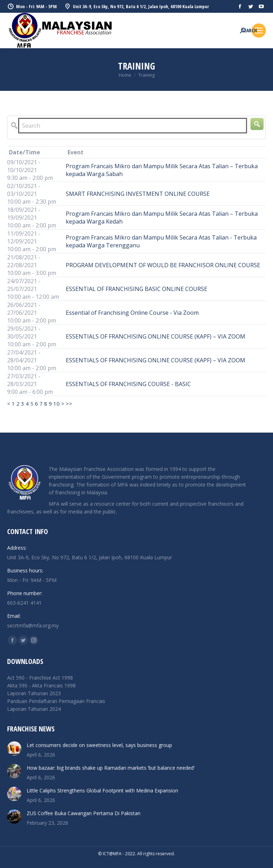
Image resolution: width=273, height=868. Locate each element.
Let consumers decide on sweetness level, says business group (99, 745)
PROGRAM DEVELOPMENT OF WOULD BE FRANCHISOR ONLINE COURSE (163, 265)
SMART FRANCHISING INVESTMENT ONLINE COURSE (138, 194)
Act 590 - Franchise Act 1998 (40, 678)
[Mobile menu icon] (259, 31)
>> (69, 403)
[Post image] (14, 748)
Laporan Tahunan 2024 (34, 709)
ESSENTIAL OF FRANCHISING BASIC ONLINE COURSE (136, 289)
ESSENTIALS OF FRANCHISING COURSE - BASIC (128, 384)
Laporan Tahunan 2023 (34, 693)
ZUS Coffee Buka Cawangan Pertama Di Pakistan (84, 813)
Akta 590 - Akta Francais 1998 (41, 685)
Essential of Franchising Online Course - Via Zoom (132, 313)
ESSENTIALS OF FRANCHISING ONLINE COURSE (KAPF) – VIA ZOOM (156, 336)
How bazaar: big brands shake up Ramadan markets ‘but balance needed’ (111, 768)
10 (57, 403)
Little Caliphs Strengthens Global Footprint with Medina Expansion (102, 790)
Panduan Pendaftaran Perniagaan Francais (56, 701)
